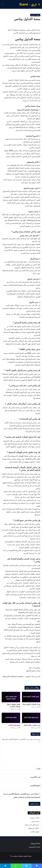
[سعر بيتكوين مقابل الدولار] (31, 718)
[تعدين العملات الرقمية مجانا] (31, 697)
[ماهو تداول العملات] (11, 718)
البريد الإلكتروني (35, 777)
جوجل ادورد (35, 821)
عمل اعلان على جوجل (32, 825)
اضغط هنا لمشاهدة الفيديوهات (13, 676)
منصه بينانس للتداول (33, 671)
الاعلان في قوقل (34, 828)
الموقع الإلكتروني (35, 786)
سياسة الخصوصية (35, 847)
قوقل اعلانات (35, 832)
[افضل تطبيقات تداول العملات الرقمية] (11, 697)
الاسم (38, 769)
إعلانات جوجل (34, 818)
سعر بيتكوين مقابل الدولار (32, 725)
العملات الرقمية (35, 15)
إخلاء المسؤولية (35, 843)
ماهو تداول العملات (14, 725)
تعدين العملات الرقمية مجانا (31, 704)
